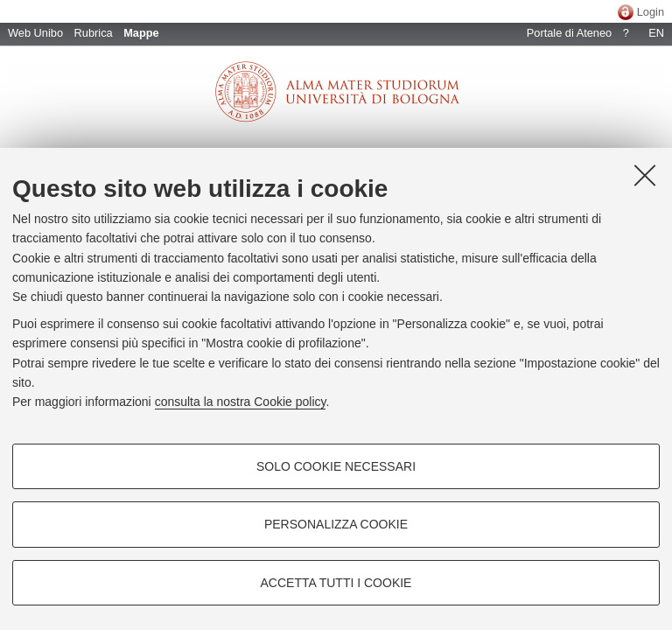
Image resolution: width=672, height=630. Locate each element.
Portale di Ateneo (569, 33)
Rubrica (94, 33)
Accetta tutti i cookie (336, 583)
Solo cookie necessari (336, 466)
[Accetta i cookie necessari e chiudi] (645, 175)
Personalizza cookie (336, 524)
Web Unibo (35, 33)
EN (656, 33)
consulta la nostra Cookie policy (241, 402)
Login (651, 12)
